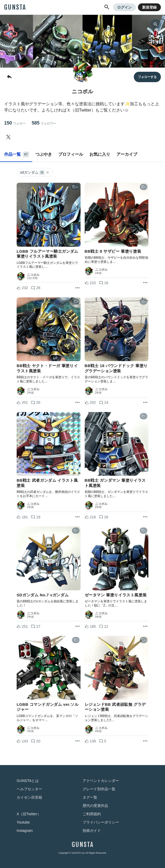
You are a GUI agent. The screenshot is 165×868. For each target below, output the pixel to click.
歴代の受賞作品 (95, 806)
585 (44, 123)
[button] (107, 7)
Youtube (23, 822)
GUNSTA (15, 7)
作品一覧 (17, 154)
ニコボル (33, 275)
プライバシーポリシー (101, 822)
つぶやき (44, 154)
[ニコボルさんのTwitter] (9, 137)
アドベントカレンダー (101, 781)
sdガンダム (35, 172)
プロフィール (71, 154)
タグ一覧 (90, 797)
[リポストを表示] (77, 288)
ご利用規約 (92, 814)
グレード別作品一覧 (99, 789)
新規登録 (149, 7)
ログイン (124, 7)
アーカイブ (127, 154)
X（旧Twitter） (29, 814)
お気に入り (100, 154)
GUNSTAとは (28, 781)
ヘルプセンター (29, 789)
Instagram (25, 831)
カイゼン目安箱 (29, 797)
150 (15, 123)
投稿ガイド (92, 831)
